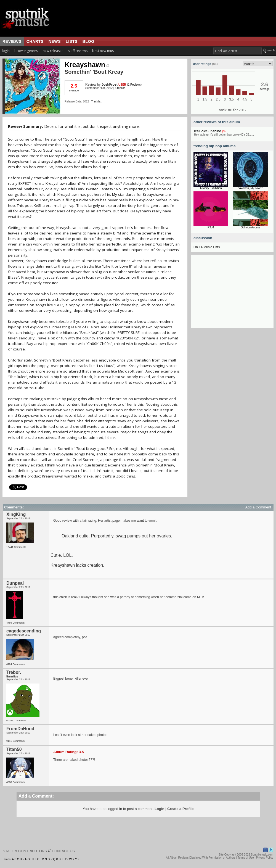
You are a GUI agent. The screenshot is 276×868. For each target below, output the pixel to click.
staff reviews (78, 51)
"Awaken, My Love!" (250, 188)
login (6, 51)
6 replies (120, 88)
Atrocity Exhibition (211, 188)
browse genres (26, 51)
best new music (104, 51)
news (55, 41)
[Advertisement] (232, 293)
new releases (53, 51)
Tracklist (96, 101)
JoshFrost (110, 85)
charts (35, 41)
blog (88, 41)
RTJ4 (211, 227)
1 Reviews (134, 85)
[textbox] (237, 51)
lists (72, 41)
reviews (12, 41)
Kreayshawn (87, 65)
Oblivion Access (250, 227)
